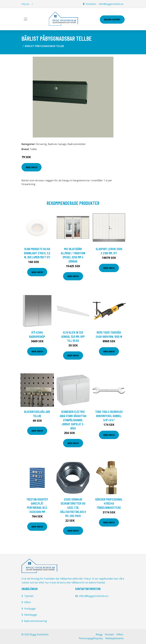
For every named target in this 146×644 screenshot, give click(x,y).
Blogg (99, 634)
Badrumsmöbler (77, 144)
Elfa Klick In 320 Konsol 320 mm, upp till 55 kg (73, 336)
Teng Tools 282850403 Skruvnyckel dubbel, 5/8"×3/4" (109, 416)
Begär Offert (112, 19)
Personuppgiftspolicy (91, 638)
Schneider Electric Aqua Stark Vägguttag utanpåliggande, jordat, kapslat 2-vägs (73, 420)
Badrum (52, 144)
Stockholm (91, 4)
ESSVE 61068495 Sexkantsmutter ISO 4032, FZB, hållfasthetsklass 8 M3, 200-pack (73, 507)
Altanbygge (31, 615)
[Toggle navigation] (26, 19)
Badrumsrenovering (36, 621)
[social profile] (32, 4)
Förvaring (41, 144)
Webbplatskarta (114, 638)
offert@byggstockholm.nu (111, 4)
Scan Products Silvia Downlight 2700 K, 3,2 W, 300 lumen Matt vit (37, 253)
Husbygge (30, 609)
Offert (28, 602)
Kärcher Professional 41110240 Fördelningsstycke (109, 503)
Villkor (120, 634)
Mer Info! (32, 167)
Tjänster (29, 596)
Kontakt (109, 634)
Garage (62, 144)
